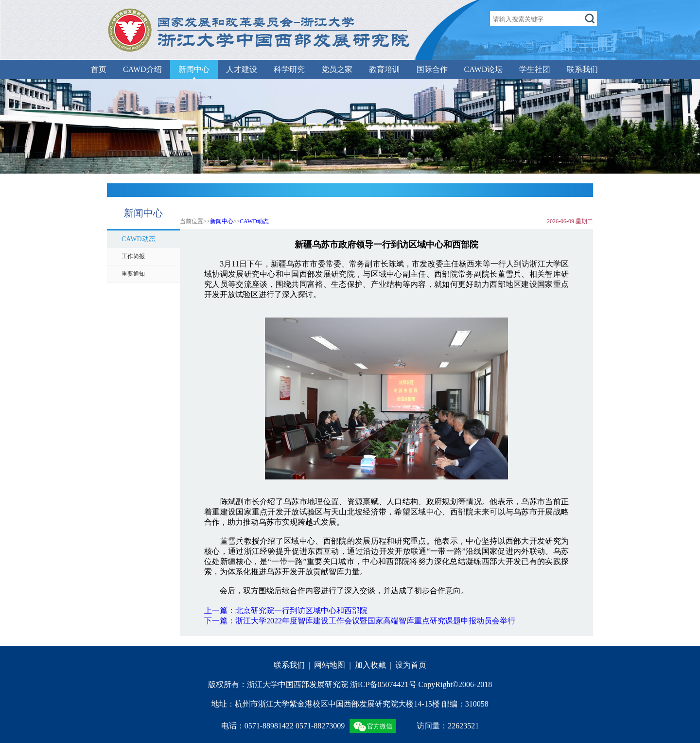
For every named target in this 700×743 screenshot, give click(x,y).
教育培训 (385, 69)
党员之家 (337, 69)
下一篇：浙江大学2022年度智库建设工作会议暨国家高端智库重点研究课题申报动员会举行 (360, 621)
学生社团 (535, 69)
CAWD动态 (254, 221)
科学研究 (289, 69)
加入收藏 (370, 665)
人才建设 (242, 69)
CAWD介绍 (142, 69)
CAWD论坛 (484, 69)
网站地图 (330, 665)
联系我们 (582, 69)
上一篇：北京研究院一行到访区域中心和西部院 (286, 610)
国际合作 (432, 69)
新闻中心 (194, 69)
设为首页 (411, 665)
